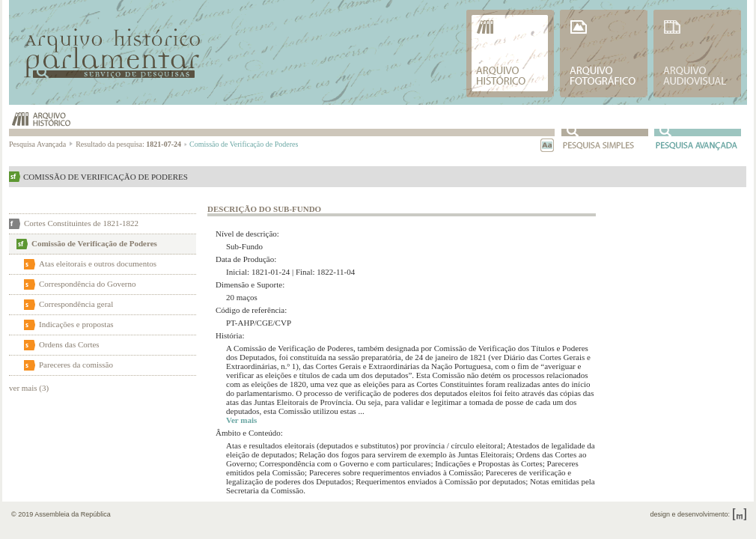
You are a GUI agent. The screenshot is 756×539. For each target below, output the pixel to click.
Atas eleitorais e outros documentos (98, 264)
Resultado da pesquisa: (131, 144)
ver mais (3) (29, 388)
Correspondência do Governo (88, 284)
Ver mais (241, 420)
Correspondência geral (76, 304)
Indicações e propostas (76, 324)
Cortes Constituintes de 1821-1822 (81, 223)
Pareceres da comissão (76, 365)
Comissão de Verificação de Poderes (94, 243)
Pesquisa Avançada (42, 144)
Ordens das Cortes (69, 344)
